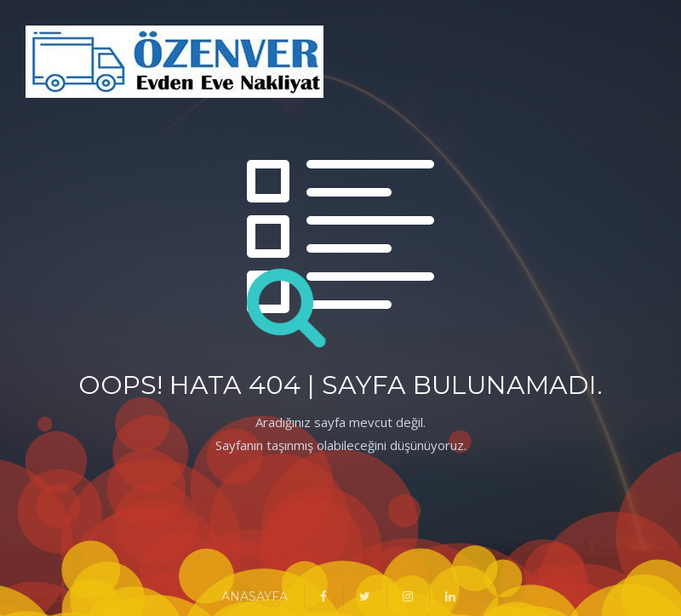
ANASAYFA (255, 596)
